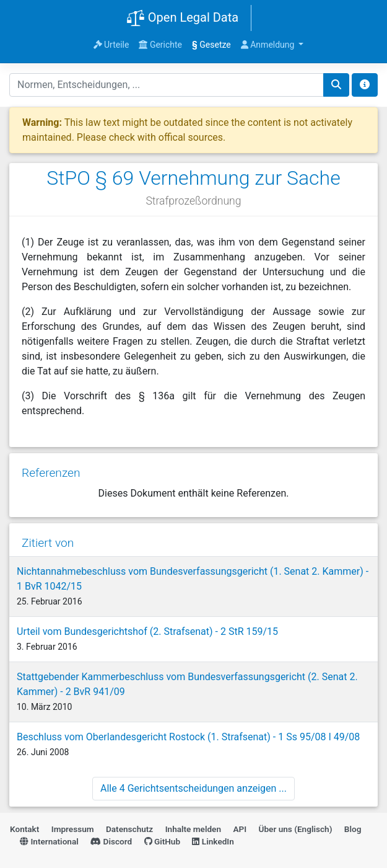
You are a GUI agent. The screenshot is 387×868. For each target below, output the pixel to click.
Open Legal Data (182, 19)
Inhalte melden (193, 829)
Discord (111, 841)
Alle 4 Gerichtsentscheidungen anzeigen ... (193, 788)
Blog (353, 829)
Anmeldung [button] (269, 45)
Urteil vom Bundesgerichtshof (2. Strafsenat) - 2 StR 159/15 (147, 631)
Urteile (111, 45)
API (240, 829)
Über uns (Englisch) (296, 829)
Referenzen (51, 473)
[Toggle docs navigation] (365, 85)
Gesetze (211, 45)
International (49, 841)
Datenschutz (129, 829)
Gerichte (160, 45)
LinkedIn (213, 841)
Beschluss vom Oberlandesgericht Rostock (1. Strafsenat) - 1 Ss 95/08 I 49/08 (188, 737)
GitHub (163, 841)
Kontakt (24, 829)
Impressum (73, 829)
